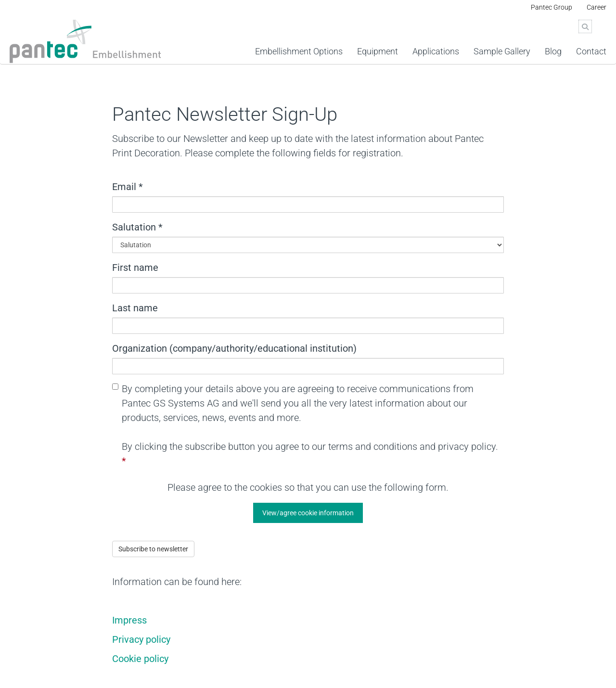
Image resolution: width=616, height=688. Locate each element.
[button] (308, 513)
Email (128, 187)
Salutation (137, 227)
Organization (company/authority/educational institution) (234, 348)
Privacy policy (141, 639)
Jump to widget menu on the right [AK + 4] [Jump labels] (0, 64)
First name (135, 268)
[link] (378, 39)
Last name (135, 308)
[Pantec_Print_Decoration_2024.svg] (88, 41)
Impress (129, 620)
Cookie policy (140, 659)
